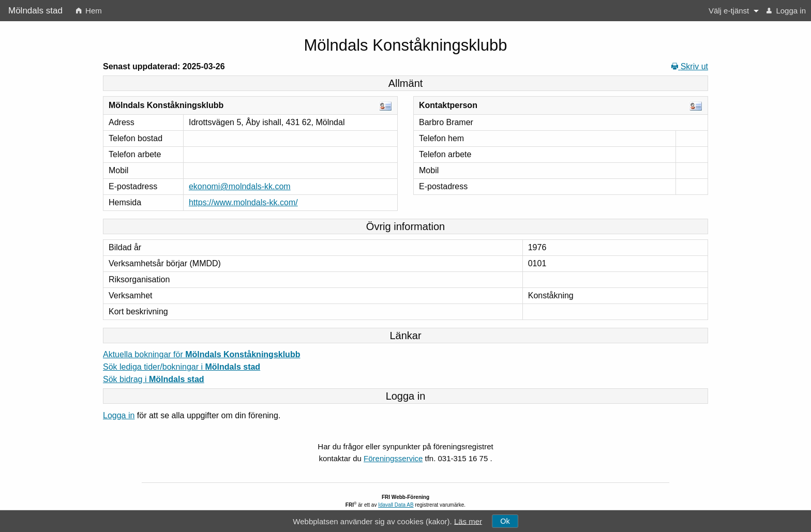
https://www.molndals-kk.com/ (243, 202)
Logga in (786, 11)
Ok (505, 521)
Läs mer (468, 521)
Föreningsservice (393, 458)
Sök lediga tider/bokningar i (182, 367)
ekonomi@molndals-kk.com (240, 186)
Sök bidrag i (154, 379)
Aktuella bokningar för (201, 354)
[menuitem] (89, 11)
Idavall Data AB (396, 505)
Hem (89, 11)
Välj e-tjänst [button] (729, 11)
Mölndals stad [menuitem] (35, 11)
